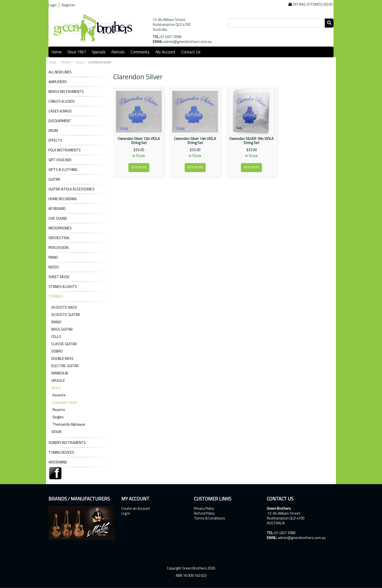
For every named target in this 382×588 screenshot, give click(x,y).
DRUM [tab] (53, 131)
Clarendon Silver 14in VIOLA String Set (195, 141)
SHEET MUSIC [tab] (59, 277)
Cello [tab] (56, 337)
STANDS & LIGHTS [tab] (63, 287)
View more (139, 167)
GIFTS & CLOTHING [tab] (63, 170)
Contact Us (191, 52)
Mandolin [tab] (60, 373)
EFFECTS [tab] (55, 140)
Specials (99, 52)
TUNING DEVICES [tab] (61, 452)
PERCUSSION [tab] (58, 248)
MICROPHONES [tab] (60, 228)
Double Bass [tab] (62, 358)
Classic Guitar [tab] (64, 344)
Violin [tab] (56, 432)
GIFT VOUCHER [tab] (60, 160)
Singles (58, 417)
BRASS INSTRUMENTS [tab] (66, 92)
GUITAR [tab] (54, 179)
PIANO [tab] (53, 257)
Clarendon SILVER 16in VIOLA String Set (251, 141)
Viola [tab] (56, 388)
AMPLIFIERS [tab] (58, 82)
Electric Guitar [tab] (65, 366)
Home (57, 52)
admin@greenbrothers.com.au (188, 42)
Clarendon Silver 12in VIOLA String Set (139, 141)
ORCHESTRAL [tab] (59, 238)
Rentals (118, 52)
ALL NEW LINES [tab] (60, 72)
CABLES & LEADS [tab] (62, 101)
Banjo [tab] (56, 322)
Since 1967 (77, 52)
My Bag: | (313, 4)
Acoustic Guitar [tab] (66, 315)
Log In (126, 513)
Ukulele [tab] (58, 380)
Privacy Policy (204, 509)
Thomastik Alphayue (69, 424)
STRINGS (66, 62)
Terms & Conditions (210, 518)
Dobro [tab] (57, 351)
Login (53, 5)
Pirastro (59, 410)
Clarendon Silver (65, 402)
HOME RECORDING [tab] (63, 199)
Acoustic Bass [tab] (64, 307)
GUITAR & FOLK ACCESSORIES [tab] (72, 189)
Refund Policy (204, 513)
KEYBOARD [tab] (57, 209)
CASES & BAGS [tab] (60, 111)
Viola (80, 62)
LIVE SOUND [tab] (58, 218)
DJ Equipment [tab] (60, 121)
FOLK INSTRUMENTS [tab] (65, 150)
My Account (165, 52)
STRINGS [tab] (56, 296)
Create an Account (136, 509)
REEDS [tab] (54, 267)
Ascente (59, 395)
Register (68, 5)
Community (140, 52)
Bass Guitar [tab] (62, 329)
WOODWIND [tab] (58, 462)
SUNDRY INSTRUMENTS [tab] (67, 443)
